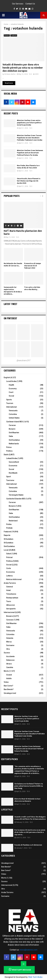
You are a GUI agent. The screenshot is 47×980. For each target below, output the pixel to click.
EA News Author (10, 74)
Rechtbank (13, 473)
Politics (9, 451)
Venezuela (13, 411)
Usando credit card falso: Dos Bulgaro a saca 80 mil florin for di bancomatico (30, 818)
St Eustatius (9, 543)
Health (11, 385)
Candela (10, 667)
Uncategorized (10, 693)
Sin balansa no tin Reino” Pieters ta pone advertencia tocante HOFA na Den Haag (29, 786)
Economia (10, 572)
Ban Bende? (9, 689)
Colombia (13, 414)
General (10, 587)
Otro (8, 649)
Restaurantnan (12, 598)
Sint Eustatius (14, 440)
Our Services (18, 4)
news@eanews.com (29, 950)
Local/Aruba (11, 381)
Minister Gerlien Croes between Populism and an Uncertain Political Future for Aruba (30, 153)
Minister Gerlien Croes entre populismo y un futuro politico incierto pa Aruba (29, 123)
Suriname (10, 645)
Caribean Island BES (15, 422)
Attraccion (11, 605)
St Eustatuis (9, 539)
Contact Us (30, 4)
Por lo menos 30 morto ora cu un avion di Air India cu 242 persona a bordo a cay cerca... (30, 832)
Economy (13, 389)
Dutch (6, 455)
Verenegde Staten (16, 495)
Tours (9, 601)
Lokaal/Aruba (12, 458)
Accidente (10, 656)
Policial (9, 557)
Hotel (8, 590)
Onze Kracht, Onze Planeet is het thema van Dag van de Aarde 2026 (29, 181)
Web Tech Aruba (35, 977)
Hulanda (10, 638)
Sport (9, 477)
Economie (13, 466)
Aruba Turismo (10, 583)
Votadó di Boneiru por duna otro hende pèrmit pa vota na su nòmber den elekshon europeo (23, 68)
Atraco (9, 664)
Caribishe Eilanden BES (16, 499)
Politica (9, 561)
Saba (11, 436)
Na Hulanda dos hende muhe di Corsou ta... (13, 265)
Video (6, 682)
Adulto (9, 678)
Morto (6, 671)
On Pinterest (10, 318)
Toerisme (10, 480)
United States (14, 418)
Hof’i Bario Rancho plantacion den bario (23, 232)
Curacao (12, 425)
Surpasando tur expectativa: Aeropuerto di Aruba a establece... (13, 291)
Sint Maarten (14, 433)
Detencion (10, 660)
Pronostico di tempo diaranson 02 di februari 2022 (33, 266)
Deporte (7, 535)
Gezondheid (14, 462)
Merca (9, 642)
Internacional (9, 612)
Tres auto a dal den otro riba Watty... (32, 288)
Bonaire (7, 35)
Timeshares (11, 594)
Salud (9, 554)
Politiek (9, 528)
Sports (9, 400)
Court (11, 392)
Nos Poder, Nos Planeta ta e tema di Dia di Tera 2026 (28, 167)
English (7, 377)
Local (6, 550)
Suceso (7, 653)
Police (9, 447)
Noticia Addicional (14, 579)
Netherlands (14, 444)
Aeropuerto (11, 609)
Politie (9, 524)
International (11, 407)
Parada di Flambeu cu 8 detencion (28, 845)
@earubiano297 (24, 360)
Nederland (13, 521)
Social (11, 396)
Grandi (9, 675)
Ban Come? (8, 686)
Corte (9, 568)
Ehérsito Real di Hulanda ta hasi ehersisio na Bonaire (27, 800)
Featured (14, 35)
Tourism (10, 403)
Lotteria (9, 576)
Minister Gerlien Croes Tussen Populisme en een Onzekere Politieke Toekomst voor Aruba (30, 138)
